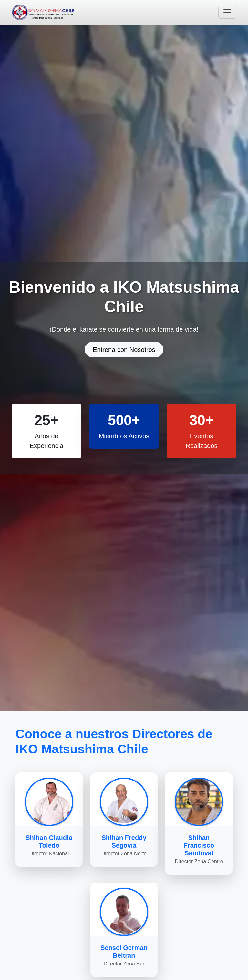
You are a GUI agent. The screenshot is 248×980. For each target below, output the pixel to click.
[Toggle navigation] (227, 12)
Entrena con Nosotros (124, 350)
